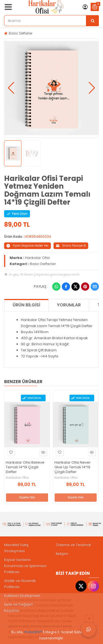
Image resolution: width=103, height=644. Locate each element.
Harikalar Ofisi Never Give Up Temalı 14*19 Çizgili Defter (73, 467)
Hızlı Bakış (42, 452)
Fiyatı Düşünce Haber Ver (27, 246)
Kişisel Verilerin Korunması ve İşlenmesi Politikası (25, 566)
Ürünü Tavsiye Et (71, 246)
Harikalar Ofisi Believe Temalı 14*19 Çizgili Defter (25, 467)
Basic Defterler (21, 33)
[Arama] (93, 21)
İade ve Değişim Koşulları (19, 607)
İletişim (62, 554)
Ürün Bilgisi (26, 305)
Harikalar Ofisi (37, 258)
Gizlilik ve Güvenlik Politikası (20, 584)
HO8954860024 (38, 237)
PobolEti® (33, 632)
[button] (11, 88)
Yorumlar (69, 305)
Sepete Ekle (27, 497)
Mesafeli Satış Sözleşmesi (16, 548)
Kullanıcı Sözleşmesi (22, 596)
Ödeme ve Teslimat (73, 545)
